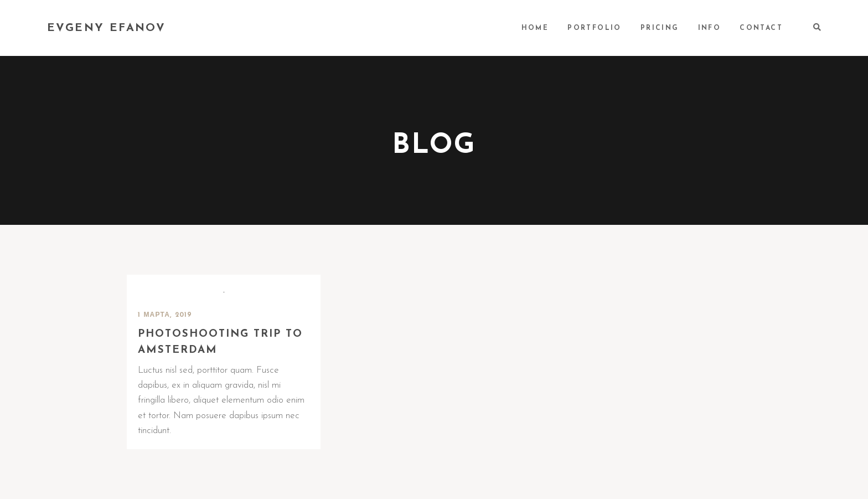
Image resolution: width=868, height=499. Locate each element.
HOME (535, 28)
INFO (710, 28)
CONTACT (761, 28)
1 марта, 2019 (165, 315)
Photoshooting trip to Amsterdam (220, 342)
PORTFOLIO (595, 28)
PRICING (660, 28)
